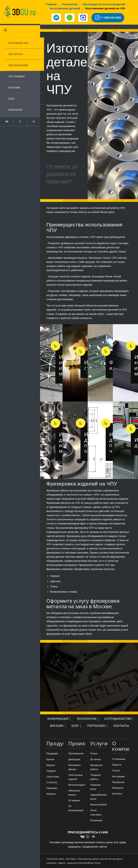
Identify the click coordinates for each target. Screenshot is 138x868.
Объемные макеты (74, 793)
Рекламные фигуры (74, 767)
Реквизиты (118, 788)
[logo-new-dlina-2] (19, 11)
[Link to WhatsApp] (19, 120)
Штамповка (96, 821)
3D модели (74, 801)
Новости (117, 765)
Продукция (52, 754)
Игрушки (51, 794)
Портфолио (118, 782)
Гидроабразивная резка (99, 797)
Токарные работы (95, 777)
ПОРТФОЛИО (96, 726)
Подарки (51, 771)
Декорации (74, 760)
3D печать (96, 760)
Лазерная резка (95, 787)
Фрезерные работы (96, 767)
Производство (76, 754)
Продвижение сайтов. (95, 847)
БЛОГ (75, 726)
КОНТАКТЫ (121, 726)
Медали (51, 765)
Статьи (116, 771)
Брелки (50, 760)
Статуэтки (52, 783)
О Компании (119, 759)
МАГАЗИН (57, 726)
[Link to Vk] (6, 120)
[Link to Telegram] (31, 120)
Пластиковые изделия (75, 777)
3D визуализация (76, 809)
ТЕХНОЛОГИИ (86, 719)
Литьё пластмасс (96, 813)
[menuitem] (22, 42)
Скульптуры (53, 777)
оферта (61, 863)
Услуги (94, 754)
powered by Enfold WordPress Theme (84, 863)
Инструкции (118, 777)
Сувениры (52, 788)
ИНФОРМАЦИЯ (58, 719)
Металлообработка (99, 805)
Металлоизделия (77, 785)
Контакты (117, 794)
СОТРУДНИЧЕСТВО (118, 719)
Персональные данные (88, 859)
